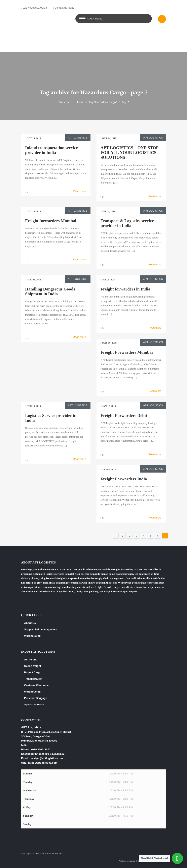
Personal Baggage (35, 698)
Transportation (33, 679)
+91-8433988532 (55, 754)
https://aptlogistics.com (43, 763)
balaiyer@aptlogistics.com (46, 758)
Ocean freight (33, 666)
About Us (30, 623)
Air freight (30, 660)
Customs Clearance (36, 685)
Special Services (34, 704)
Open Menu (95, 19)
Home (81, 102)
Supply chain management (41, 629)
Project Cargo (33, 672)
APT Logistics (78, 138)
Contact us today (64, 8)
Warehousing (32, 636)
